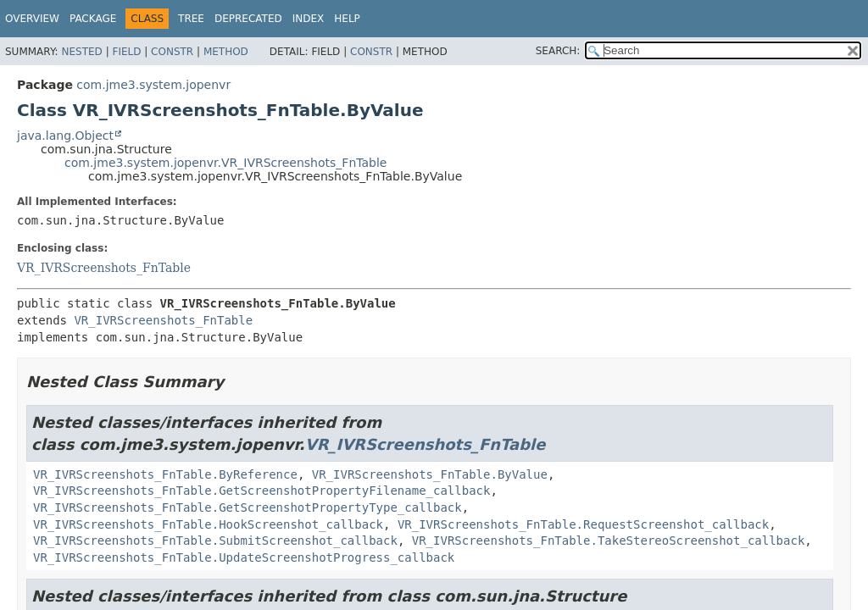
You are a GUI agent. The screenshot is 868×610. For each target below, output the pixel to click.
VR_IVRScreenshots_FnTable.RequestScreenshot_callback (583, 524)
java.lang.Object (65, 136)
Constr (172, 52)
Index (309, 19)
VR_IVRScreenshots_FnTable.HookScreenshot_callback (208, 524)
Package (93, 19)
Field (126, 52)
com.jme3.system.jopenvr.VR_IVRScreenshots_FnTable (225, 163)
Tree (191, 19)
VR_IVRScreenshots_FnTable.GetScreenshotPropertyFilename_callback (262, 491)
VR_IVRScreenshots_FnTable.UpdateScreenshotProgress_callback (244, 557)
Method (226, 52)
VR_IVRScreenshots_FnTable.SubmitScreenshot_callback (215, 541)
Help (347, 19)
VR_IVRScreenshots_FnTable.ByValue (430, 474)
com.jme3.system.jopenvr (153, 85)
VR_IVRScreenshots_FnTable (104, 268)
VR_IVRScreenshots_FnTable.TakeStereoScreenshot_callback (609, 541)
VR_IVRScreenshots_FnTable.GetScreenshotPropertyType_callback (248, 507)
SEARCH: (558, 51)
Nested (81, 52)
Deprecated (248, 19)
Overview (32, 19)
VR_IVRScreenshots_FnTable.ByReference (165, 474)
